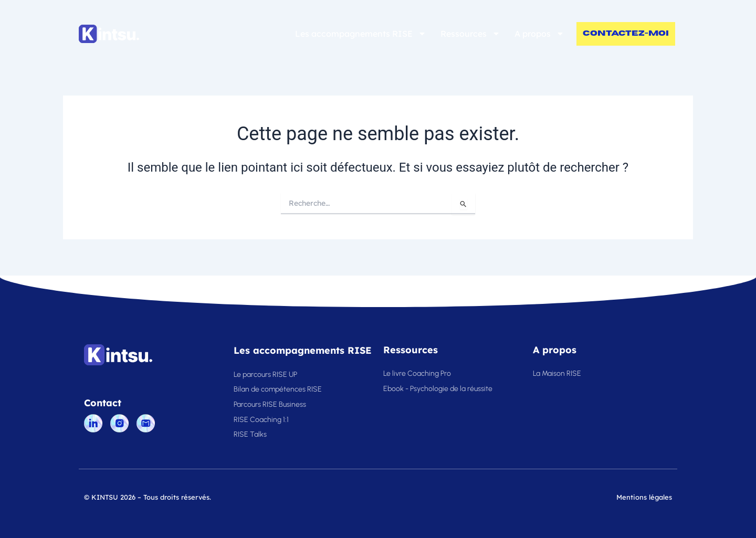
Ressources (470, 34)
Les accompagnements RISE (361, 34)
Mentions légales (644, 497)
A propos (539, 34)
